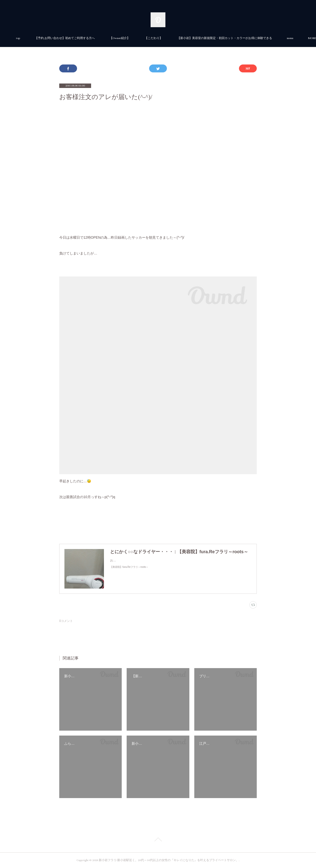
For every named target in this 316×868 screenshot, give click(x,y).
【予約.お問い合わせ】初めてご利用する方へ (120, 38)
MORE (236, 38)
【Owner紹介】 (175, 38)
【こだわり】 (209, 38)
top (73, 38)
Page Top (158, 840)
